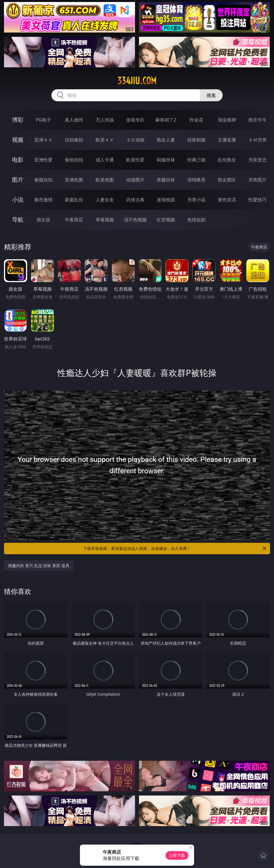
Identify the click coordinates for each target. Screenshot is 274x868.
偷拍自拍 (74, 160)
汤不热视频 (135, 220)
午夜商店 (74, 220)
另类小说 (196, 200)
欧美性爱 (135, 160)
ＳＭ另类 (257, 140)
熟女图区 (227, 180)
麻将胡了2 (166, 120)
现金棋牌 (227, 120)
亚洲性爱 (43, 160)
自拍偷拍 (74, 140)
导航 (18, 219)
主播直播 (227, 140)
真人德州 (74, 120)
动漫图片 (135, 180)
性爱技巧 (257, 200)
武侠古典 (135, 200)
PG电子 (44, 120)
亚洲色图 (74, 180)
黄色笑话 (227, 200)
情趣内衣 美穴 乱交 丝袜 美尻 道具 (39, 565)
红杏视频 (166, 220)
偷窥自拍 (43, 180)
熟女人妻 (166, 140)
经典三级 (196, 160)
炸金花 (196, 120)
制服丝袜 (166, 160)
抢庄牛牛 (257, 120)
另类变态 (257, 160)
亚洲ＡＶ (43, 140)
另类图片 (257, 180)
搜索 (211, 95)
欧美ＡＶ (105, 140)
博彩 (18, 120)
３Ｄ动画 (135, 140)
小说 (18, 200)
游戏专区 (135, 120)
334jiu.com (137, 81)
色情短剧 (196, 220)
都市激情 (43, 200)
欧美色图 (105, 180)
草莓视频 (105, 220)
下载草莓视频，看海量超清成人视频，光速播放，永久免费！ (175, 549)
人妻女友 (105, 200)
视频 (18, 140)
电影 (18, 160)
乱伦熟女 (227, 160)
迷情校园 (166, 200)
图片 (18, 180)
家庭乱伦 (74, 200)
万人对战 (105, 120)
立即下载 (177, 855)
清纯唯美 (196, 180)
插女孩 (43, 220)
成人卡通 (105, 160)
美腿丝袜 (166, 180)
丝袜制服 (196, 140)
